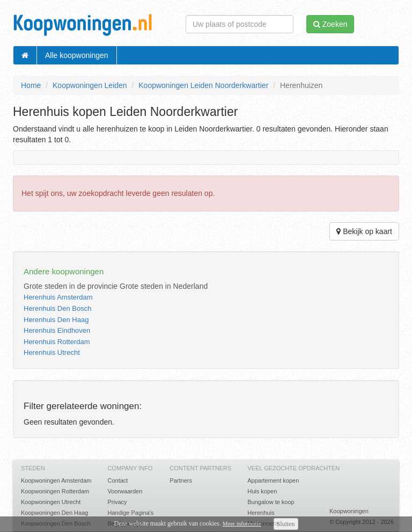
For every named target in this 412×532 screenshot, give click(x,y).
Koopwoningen (349, 511)
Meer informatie (242, 523)
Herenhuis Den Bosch (57, 308)
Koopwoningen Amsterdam (56, 480)
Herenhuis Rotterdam (57, 342)
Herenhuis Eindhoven (57, 330)
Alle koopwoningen (77, 55)
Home (31, 85)
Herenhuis (261, 513)
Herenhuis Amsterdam (58, 297)
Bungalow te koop (271, 502)
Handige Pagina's (130, 513)
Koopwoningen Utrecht (51, 502)
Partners (181, 480)
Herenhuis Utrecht (52, 352)
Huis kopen (262, 491)
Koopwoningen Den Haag (54, 513)
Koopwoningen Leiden (90, 85)
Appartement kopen (273, 480)
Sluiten (286, 524)
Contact (117, 480)
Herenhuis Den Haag (56, 320)
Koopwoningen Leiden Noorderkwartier (203, 85)
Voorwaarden (125, 491)
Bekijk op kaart (364, 231)
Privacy (117, 502)
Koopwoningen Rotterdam (55, 491)
